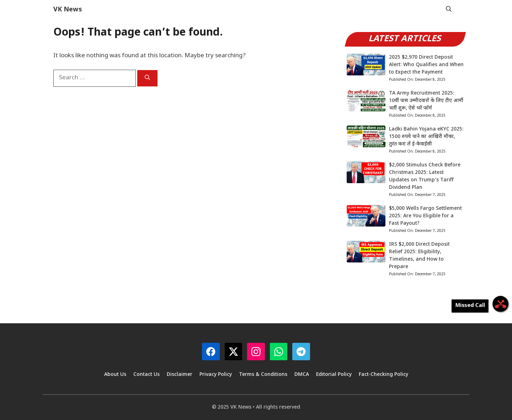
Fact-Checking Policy (383, 375)
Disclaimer (180, 375)
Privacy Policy (216, 375)
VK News (68, 10)
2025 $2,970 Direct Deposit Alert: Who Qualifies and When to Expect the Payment (426, 65)
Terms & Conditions (263, 375)
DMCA (302, 375)
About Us (115, 375)
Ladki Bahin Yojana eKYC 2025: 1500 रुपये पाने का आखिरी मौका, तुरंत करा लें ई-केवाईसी (426, 137)
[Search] (147, 78)
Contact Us (146, 375)
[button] (449, 10)
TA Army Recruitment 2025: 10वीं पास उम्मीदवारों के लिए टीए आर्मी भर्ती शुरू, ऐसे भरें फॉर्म (426, 101)
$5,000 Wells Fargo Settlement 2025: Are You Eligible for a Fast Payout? (425, 216)
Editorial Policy (334, 375)
